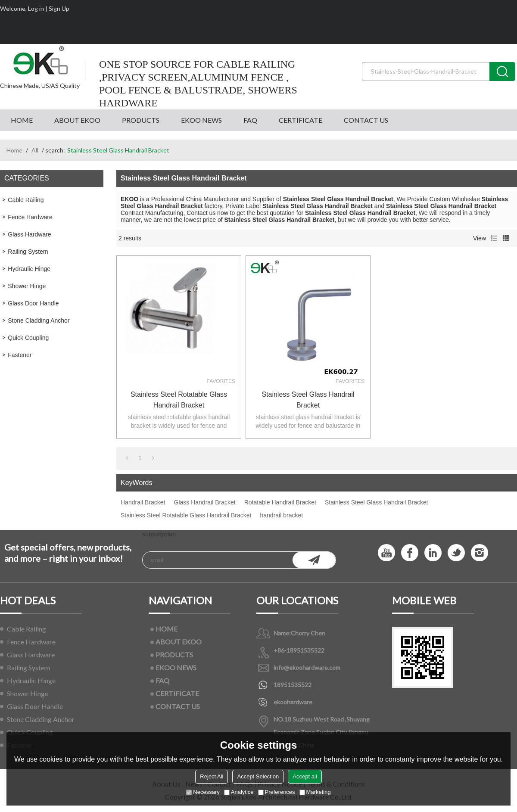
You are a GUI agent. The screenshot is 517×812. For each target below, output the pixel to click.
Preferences (277, 792)
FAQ (250, 120)
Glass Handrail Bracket (205, 502)
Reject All (212, 776)
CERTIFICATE (301, 120)
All (35, 150)
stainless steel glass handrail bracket (308, 400)
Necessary (203, 792)
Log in (36, 8)
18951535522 (293, 685)
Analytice (239, 792)
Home (14, 150)
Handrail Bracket (143, 502)
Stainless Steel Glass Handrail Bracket (377, 502)
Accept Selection (258, 776)
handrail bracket (281, 515)
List (494, 238)
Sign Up (59, 8)
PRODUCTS (141, 120)
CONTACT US (366, 120)
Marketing (315, 792)
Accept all (305, 776)
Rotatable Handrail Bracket (280, 502)
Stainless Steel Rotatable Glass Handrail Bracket (179, 400)
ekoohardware (293, 702)
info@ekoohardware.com (307, 667)
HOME (22, 120)
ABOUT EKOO (77, 120)
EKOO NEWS (201, 120)
